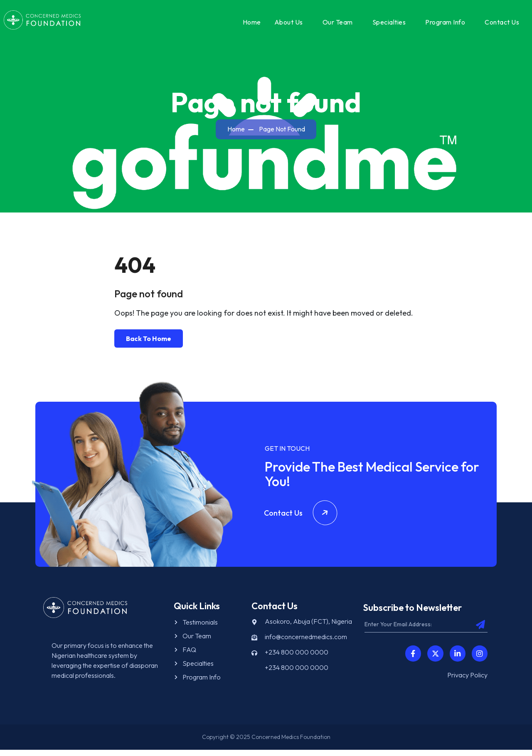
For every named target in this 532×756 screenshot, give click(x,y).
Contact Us (499, 25)
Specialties (387, 25)
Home (249, 25)
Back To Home (149, 344)
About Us (286, 25)
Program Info (443, 25)
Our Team (335, 25)
